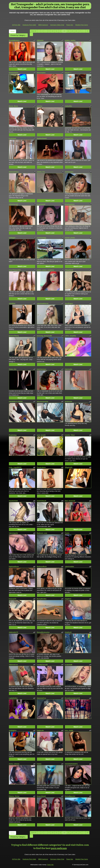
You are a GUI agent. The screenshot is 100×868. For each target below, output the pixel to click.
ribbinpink (40, 40)
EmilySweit (13, 138)
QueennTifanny (14, 336)
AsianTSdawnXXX (15, 270)
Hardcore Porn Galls (29, 25)
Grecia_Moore (13, 106)
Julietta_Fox (41, 172)
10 (53, 31)
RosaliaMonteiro (14, 40)
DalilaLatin (40, 730)
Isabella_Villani (70, 435)
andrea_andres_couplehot (45, 270)
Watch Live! (22, 69)
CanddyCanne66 (42, 665)
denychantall (41, 204)
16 (76, 31)
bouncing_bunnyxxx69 (44, 336)
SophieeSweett (42, 138)
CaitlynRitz (68, 106)
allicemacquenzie (43, 402)
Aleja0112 (68, 599)
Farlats (67, 533)
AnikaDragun (69, 172)
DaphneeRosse (14, 567)
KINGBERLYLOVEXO (16, 402)
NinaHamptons (70, 204)
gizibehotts (69, 402)
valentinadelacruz (43, 303)
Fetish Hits (50, 865)
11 (56, 31)
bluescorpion (41, 73)
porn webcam (59, 848)
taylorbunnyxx (42, 369)
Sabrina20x (69, 369)
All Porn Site (16, 25)
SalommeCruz (41, 698)
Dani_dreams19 (70, 501)
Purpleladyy (13, 435)
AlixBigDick (13, 730)
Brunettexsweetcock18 (72, 698)
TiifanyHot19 (69, 270)
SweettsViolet (13, 501)
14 (68, 31)
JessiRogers (69, 303)
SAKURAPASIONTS (71, 764)
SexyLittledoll (41, 796)
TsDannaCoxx (13, 665)
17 (80, 31)
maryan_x (68, 73)
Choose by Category (18, 35)
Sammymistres (14, 172)
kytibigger (12, 238)
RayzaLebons (41, 467)
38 (87, 31)
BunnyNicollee (42, 599)
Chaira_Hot (13, 369)
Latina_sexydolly (70, 336)
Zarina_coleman (14, 764)
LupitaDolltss (13, 698)
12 (60, 31)
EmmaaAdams (14, 73)
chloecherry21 (14, 204)
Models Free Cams (82, 25)
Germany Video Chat (57, 25)
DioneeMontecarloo (43, 632)
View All (34, 31)
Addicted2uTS (14, 632)
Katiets (39, 764)
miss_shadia (69, 730)
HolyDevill (68, 632)
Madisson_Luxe (42, 533)
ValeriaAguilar (13, 533)
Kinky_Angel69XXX (15, 467)
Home (13, 31)
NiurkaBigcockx (70, 796)
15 (72, 31)
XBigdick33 (69, 467)
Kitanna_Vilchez (14, 796)
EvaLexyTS (13, 599)
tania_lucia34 (41, 435)
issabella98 (69, 665)
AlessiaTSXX (69, 138)
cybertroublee (69, 567)
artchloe (40, 106)
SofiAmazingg (41, 238)
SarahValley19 (42, 501)
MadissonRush (42, 567)
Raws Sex (70, 25)
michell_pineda (70, 238)
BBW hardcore (43, 25)
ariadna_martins (70, 40)
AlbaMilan (12, 303)
